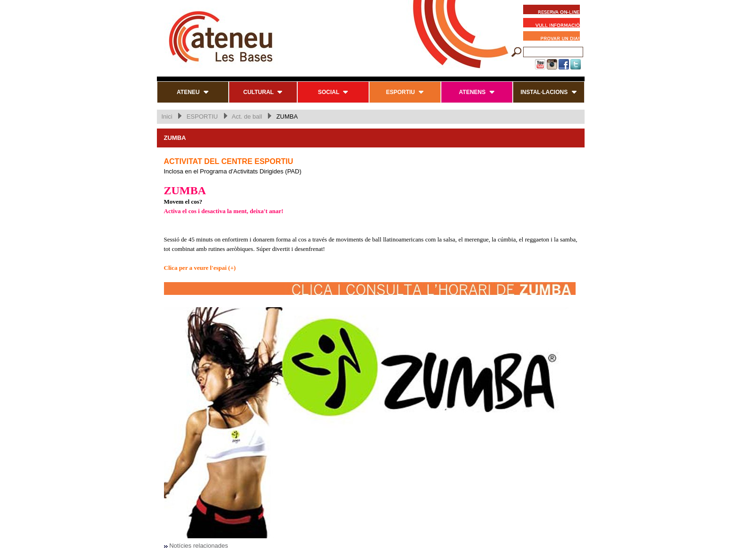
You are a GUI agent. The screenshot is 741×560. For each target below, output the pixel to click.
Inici (167, 116)
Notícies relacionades (198, 546)
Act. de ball (247, 116)
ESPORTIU (202, 116)
